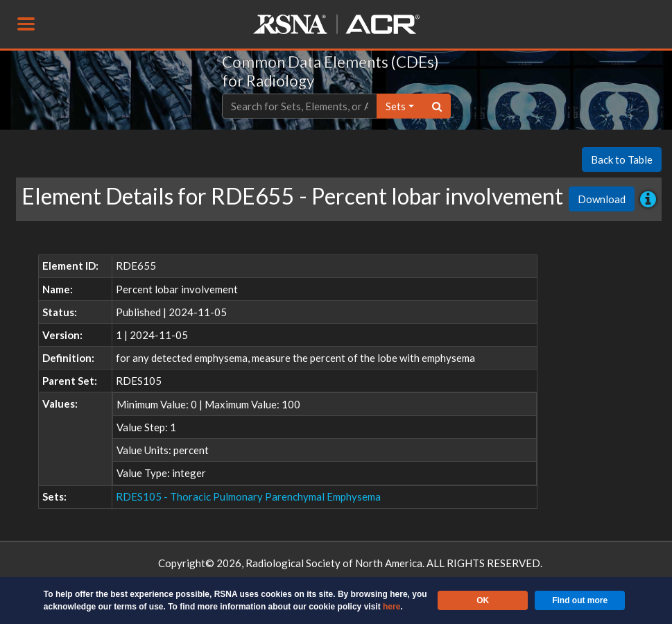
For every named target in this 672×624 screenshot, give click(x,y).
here (391, 607)
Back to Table (622, 159)
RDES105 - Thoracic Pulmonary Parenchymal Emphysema (248, 496)
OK (483, 600)
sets (396, 106)
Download (602, 199)
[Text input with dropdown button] (300, 106)
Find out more (580, 600)
